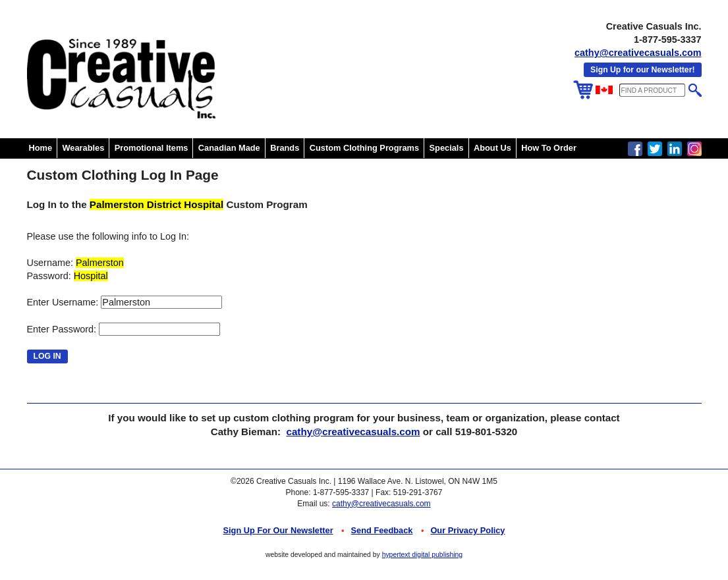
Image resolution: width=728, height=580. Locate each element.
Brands (285, 148)
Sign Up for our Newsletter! (642, 70)
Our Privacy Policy (467, 530)
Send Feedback (382, 530)
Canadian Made (229, 148)
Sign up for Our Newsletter (278, 530)
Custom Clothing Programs (364, 148)
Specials (447, 148)
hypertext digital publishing (422, 555)
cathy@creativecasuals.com (638, 53)
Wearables (84, 148)
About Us (492, 148)
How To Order (549, 148)
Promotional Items (152, 148)
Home (41, 148)
